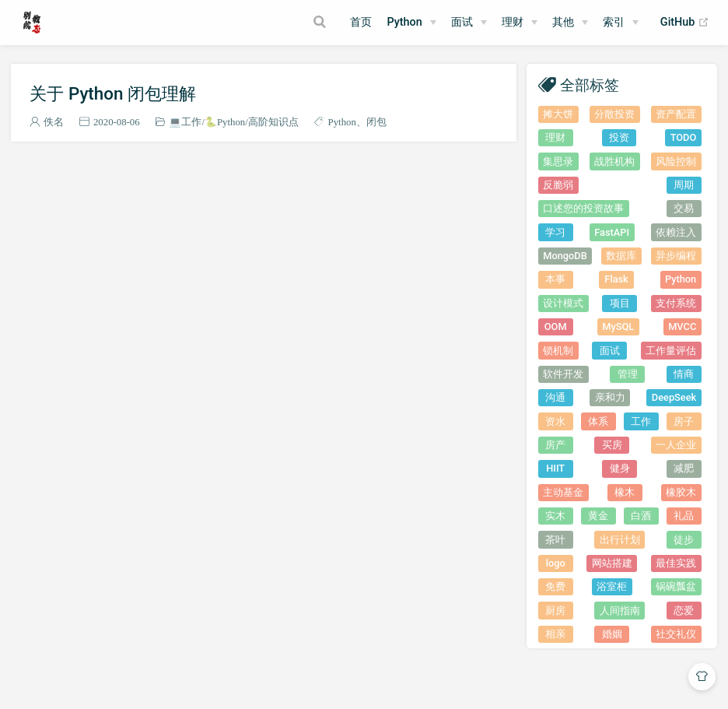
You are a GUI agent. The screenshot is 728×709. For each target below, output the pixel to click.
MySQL (618, 326)
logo (556, 563)
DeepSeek (674, 397)
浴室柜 (612, 586)
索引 (614, 22)
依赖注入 (676, 232)
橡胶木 (681, 492)
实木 (555, 516)
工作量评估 (671, 351)
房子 (684, 421)
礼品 (684, 516)
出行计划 (620, 540)
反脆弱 (558, 185)
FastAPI (612, 232)
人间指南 (620, 611)
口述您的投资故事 (583, 208)
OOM (556, 326)
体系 (598, 421)
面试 (610, 351)
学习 (555, 232)
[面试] (469, 23)
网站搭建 (612, 563)
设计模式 (563, 303)
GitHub (685, 23)
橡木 (625, 492)
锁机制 (558, 351)
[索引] (621, 23)
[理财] (520, 23)
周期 (684, 185)
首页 (361, 22)
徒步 (684, 540)
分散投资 (614, 114)
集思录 (558, 161)
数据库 (621, 256)
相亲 (555, 634)
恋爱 (684, 611)
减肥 (684, 468)
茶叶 (555, 540)
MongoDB (565, 256)
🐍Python (225, 122)
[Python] (411, 23)
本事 (555, 279)
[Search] (321, 22)
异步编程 (676, 256)
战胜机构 (614, 161)
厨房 (555, 611)
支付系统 (676, 303)
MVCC (682, 326)
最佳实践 (676, 563)
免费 (555, 586)
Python (404, 22)
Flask (616, 279)
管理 (628, 374)
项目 (620, 303)
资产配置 (676, 114)
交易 (684, 208)
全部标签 (590, 84)
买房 (612, 445)
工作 (641, 421)
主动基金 (563, 492)
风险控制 (676, 161)
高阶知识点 (273, 122)
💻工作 (185, 122)
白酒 (641, 516)
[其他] (570, 23)
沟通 (555, 397)
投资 (619, 137)
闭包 (376, 122)
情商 (684, 374)
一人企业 (676, 445)
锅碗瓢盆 (676, 586)
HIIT (555, 468)
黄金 (598, 516)
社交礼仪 (676, 634)
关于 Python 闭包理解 (113, 93)
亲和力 (610, 397)
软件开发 (563, 374)
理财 (513, 22)
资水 (555, 421)
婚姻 (612, 634)
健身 (620, 468)
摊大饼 (558, 114)
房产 (555, 445)
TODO (684, 137)
